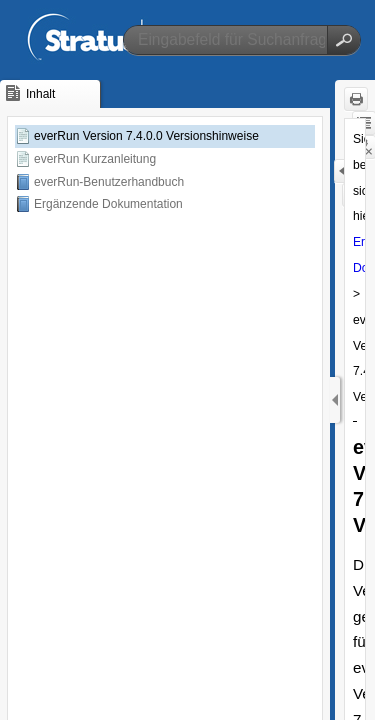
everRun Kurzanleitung (95, 159)
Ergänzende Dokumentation (108, 204)
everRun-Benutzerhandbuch (109, 182)
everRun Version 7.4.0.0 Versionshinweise (146, 136)
